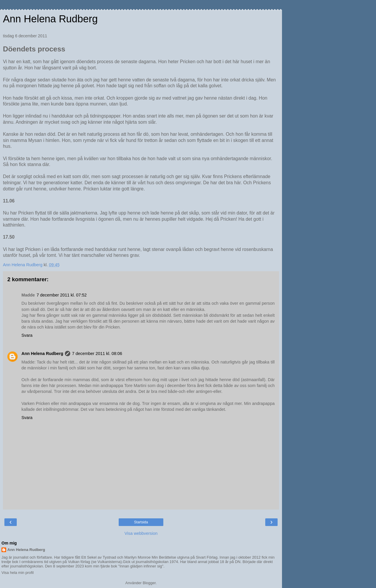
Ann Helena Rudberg (50, 19)
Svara (27, 335)
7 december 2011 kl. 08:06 (97, 354)
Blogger (149, 583)
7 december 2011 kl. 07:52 (62, 295)
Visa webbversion (141, 533)
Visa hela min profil (18, 573)
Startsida (141, 522)
